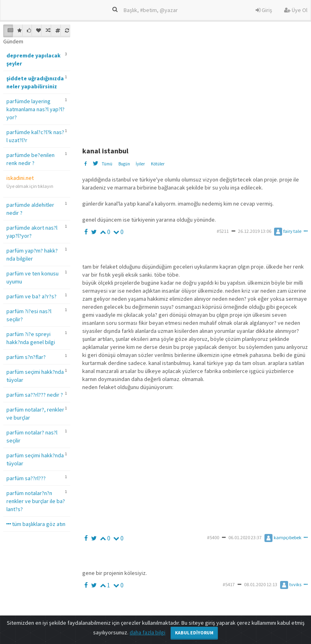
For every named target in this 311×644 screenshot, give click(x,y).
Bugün (124, 164)
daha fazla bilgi (147, 632)
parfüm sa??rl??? (26, 478)
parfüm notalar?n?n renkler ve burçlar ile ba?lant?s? (36, 501)
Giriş (264, 10)
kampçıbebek (283, 537)
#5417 (229, 584)
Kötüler (158, 164)
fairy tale (288, 231)
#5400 (213, 537)
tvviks (291, 584)
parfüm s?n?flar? (26, 357)
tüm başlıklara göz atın (36, 524)
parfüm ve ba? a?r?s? (32, 296)
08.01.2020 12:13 (261, 584)
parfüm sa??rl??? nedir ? (35, 395)
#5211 (223, 231)
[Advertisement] (195, 81)
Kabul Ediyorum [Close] (194, 633)
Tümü (107, 164)
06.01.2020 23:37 (245, 537)
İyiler (140, 164)
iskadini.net (20, 178)
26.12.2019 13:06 (255, 231)
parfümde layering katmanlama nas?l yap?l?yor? (36, 109)
